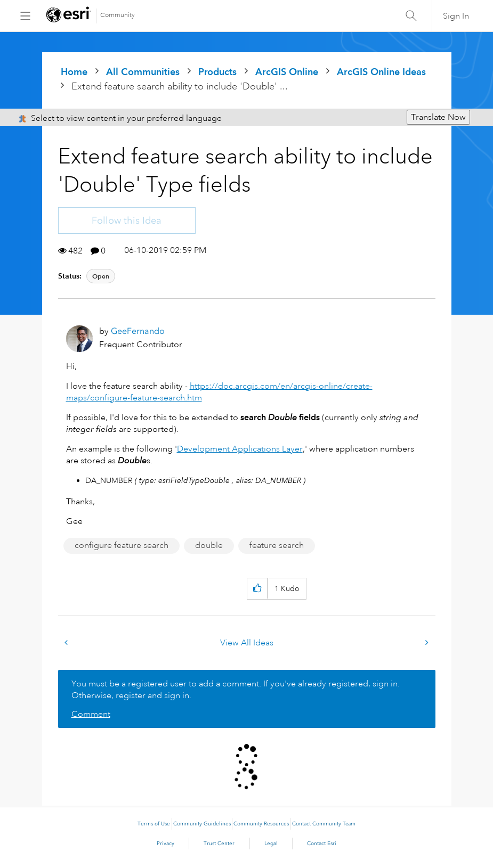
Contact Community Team (324, 824)
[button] (257, 589)
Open (101, 276)
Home (74, 72)
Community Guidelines (202, 824)
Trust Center (219, 844)
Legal (271, 844)
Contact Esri (322, 844)
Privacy (165, 844)
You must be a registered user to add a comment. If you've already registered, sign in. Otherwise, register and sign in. (236, 690)
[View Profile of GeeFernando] (138, 331)
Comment (91, 714)
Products (217, 72)
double (209, 545)
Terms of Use (154, 824)
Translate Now (438, 117)
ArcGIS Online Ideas (381, 72)
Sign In (456, 16)
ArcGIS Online (287, 72)
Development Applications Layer (240, 449)
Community (118, 15)
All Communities (143, 72)
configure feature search (122, 545)
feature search (277, 545)
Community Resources (261, 824)
